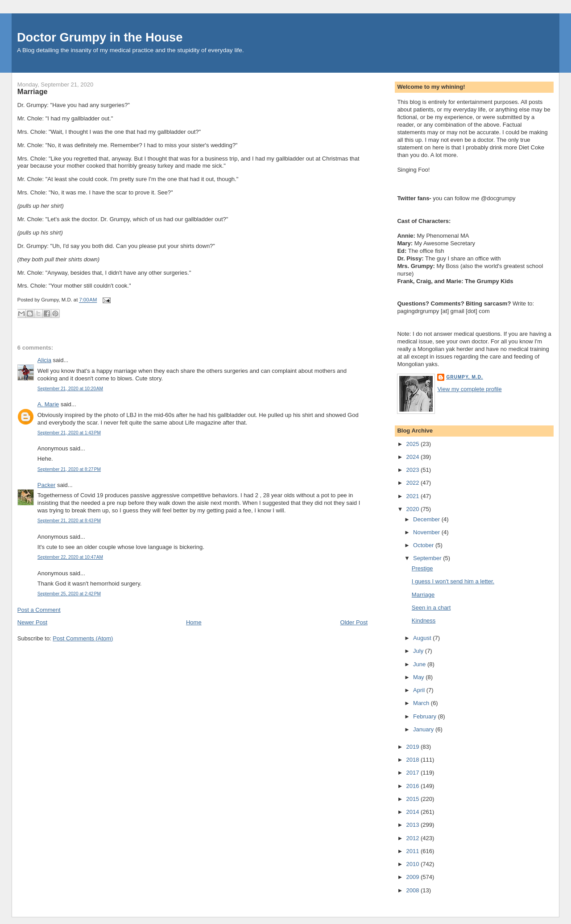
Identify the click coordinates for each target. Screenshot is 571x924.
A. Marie (48, 404)
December (427, 519)
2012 (413, 838)
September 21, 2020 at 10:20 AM (70, 389)
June (420, 664)
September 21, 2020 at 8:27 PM (69, 469)
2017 (413, 773)
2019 (413, 747)
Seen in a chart (431, 608)
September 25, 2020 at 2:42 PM (69, 594)
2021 (413, 496)
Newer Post (32, 622)
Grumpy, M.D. (464, 377)
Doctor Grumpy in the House (100, 37)
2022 (413, 483)
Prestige (422, 568)
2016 (413, 786)
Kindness (424, 621)
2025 (413, 444)
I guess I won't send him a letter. (453, 581)
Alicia (44, 360)
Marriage (33, 91)
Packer (46, 485)
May (419, 677)
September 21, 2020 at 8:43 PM (69, 521)
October (424, 545)
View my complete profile (469, 389)
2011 (413, 851)
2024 (413, 457)
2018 (413, 760)
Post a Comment (39, 610)
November (427, 532)
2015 (413, 799)
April (420, 690)
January (424, 729)
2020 (413, 509)
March (422, 703)
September (428, 558)
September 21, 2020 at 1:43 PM (69, 433)
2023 (413, 470)
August (423, 638)
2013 (413, 825)
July (419, 651)
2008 (413, 890)
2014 (413, 812)
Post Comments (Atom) (83, 638)
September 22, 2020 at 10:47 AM (70, 557)
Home (194, 622)
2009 (413, 877)
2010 (413, 864)
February (426, 716)
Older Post (354, 622)
